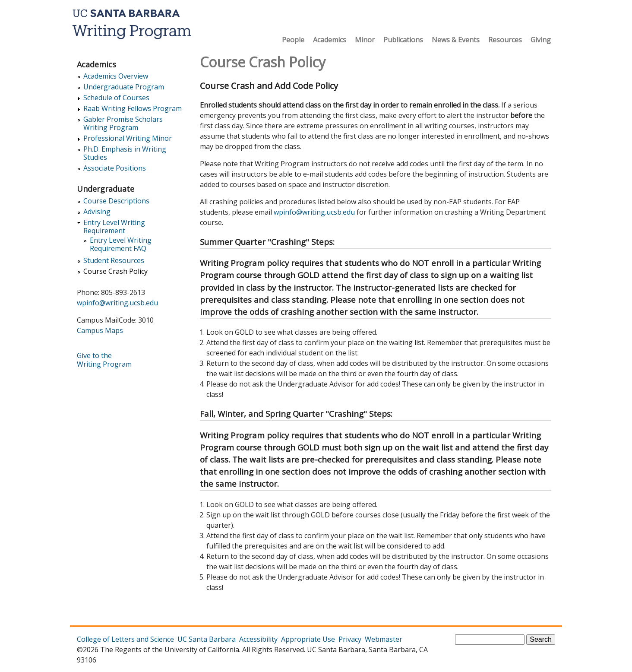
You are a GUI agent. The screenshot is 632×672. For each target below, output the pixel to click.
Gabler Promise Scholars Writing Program (123, 124)
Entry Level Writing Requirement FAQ (121, 244)
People (293, 40)
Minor (365, 40)
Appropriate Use (308, 639)
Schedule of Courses (116, 98)
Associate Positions (115, 168)
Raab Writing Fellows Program (133, 109)
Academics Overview (116, 76)
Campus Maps (100, 330)
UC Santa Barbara (207, 639)
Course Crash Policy (115, 271)
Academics (330, 40)
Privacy (350, 639)
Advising (97, 212)
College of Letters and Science (125, 639)
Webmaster (384, 639)
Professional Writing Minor (128, 138)
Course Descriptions (116, 201)
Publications (403, 40)
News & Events (456, 40)
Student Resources (114, 261)
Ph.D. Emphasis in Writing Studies (125, 153)
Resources (505, 40)
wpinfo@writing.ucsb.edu (314, 212)
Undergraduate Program (124, 87)
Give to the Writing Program (104, 360)
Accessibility (258, 639)
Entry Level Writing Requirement (114, 227)
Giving (541, 40)
